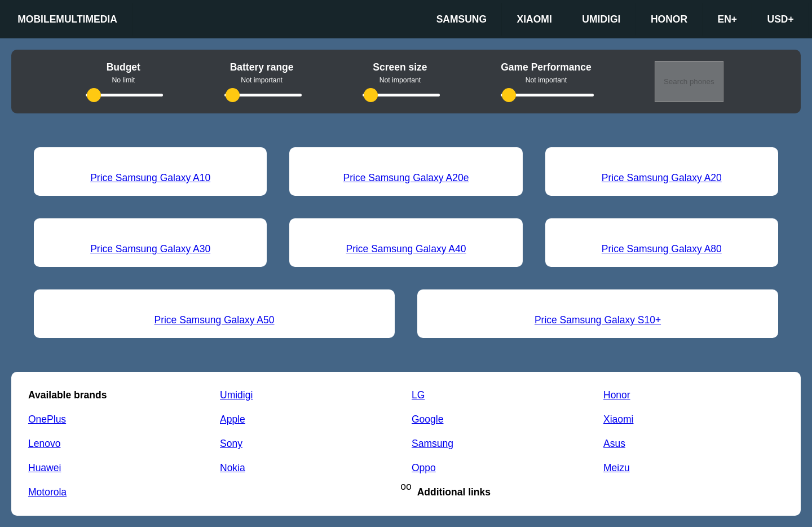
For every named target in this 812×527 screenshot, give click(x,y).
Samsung (462, 19)
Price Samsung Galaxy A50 (214, 320)
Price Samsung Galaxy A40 (406, 249)
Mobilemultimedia (67, 19)
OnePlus (47, 419)
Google (427, 419)
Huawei (45, 468)
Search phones (689, 82)
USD (781, 19)
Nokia (233, 468)
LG (418, 395)
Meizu (617, 468)
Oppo (424, 468)
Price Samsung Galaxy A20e (406, 178)
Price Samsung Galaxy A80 (662, 249)
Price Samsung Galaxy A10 (150, 178)
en (728, 19)
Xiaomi (535, 19)
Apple (233, 419)
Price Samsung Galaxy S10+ (598, 320)
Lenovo (44, 443)
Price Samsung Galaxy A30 (150, 249)
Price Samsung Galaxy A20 (662, 178)
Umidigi (601, 19)
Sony (231, 443)
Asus (614, 443)
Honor (669, 19)
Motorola (47, 492)
